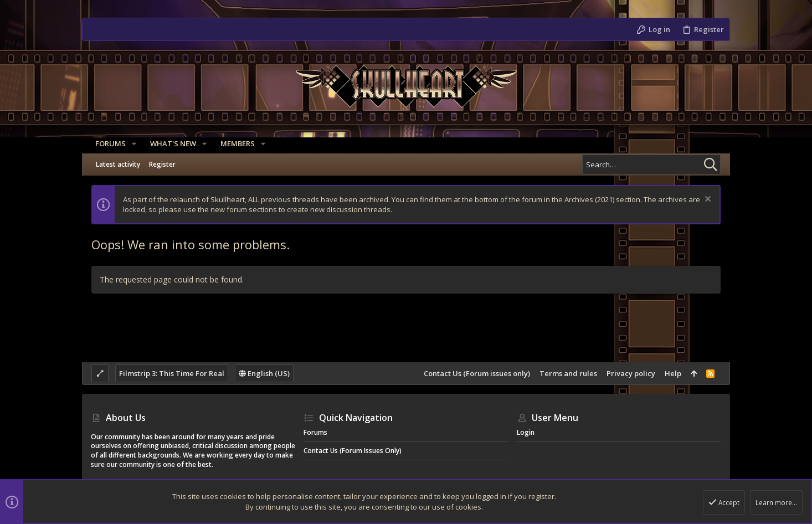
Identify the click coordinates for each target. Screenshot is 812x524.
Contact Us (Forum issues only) (477, 373)
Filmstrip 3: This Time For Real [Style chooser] (172, 373)
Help (673, 373)
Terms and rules (568, 373)
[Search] (651, 165)
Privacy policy (631, 373)
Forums (315, 432)
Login (526, 432)
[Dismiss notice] (706, 200)
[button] (130, 144)
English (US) (264, 373)
